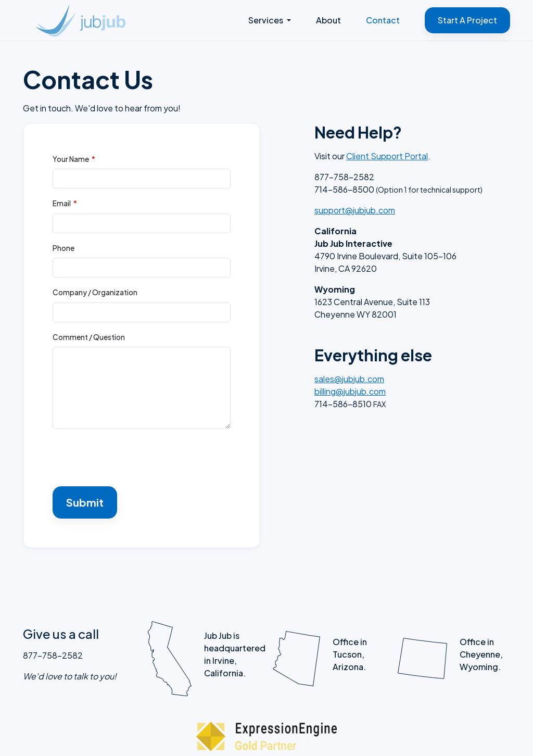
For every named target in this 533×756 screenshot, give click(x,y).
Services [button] (266, 20)
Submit (85, 502)
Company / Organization (95, 292)
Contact (383, 20)
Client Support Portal (387, 156)
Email (62, 203)
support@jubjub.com (355, 210)
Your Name (71, 159)
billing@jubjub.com (350, 391)
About (328, 20)
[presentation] (132, 458)
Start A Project (467, 20)
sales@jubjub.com (349, 379)
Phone (64, 248)
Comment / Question (89, 337)
